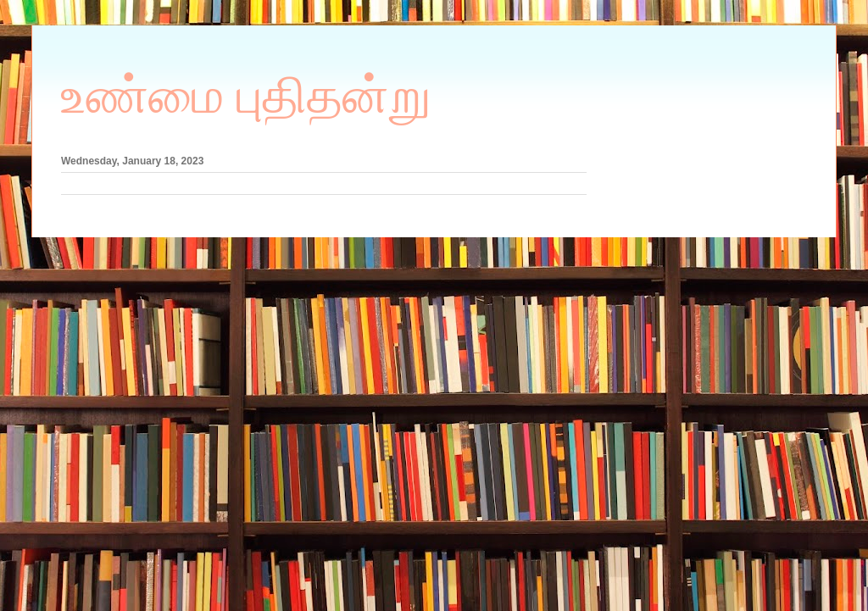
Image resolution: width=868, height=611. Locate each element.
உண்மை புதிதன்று (246, 96)
